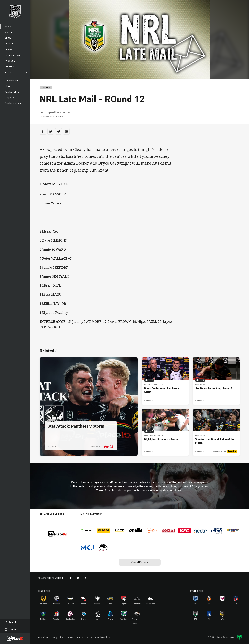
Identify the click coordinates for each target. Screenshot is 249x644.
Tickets (9, 86)
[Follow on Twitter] (78, 578)
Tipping (10, 67)
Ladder (9, 44)
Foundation (12, 55)
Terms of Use (42, 637)
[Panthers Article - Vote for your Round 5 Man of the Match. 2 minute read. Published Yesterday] (216, 432)
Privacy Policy (57, 637)
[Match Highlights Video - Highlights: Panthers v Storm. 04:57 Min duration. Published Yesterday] (165, 432)
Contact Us (87, 637)
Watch (9, 32)
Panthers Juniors (14, 103)
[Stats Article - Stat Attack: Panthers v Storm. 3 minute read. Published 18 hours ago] (89, 406)
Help (78, 637)
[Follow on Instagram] (85, 578)
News (8, 27)
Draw (8, 38)
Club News (46, 88)
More (16, 72)
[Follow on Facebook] (71, 578)
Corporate (10, 97)
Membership (11, 81)
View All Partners (140, 562)
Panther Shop (12, 92)
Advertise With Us (102, 637)
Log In (10, 629)
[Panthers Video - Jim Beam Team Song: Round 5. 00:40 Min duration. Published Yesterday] (216, 381)
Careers (70, 637)
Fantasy (10, 61)
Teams (9, 49)
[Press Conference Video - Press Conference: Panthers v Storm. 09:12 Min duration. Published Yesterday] (165, 381)
